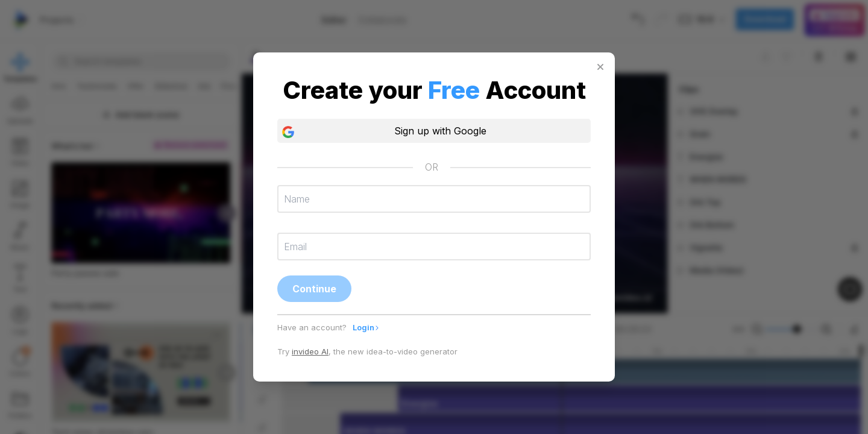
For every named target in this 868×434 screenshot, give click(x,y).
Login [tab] (366, 327)
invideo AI (310, 351)
